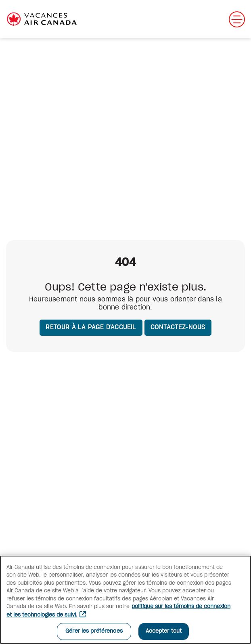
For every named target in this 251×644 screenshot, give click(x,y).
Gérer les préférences (94, 631)
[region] (125, 600)
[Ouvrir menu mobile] (237, 19)
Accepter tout (164, 631)
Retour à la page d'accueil (91, 327)
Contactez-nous (178, 327)
